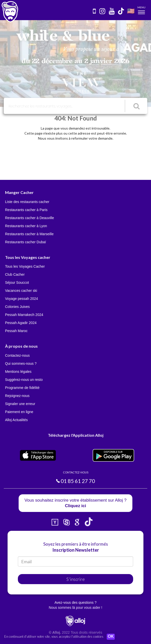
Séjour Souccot (17, 283)
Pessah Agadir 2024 (21, 323)
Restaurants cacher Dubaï (26, 242)
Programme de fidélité (22, 388)
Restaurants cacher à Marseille (29, 234)
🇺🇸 (131, 11)
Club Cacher (15, 274)
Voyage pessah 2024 (22, 299)
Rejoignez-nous (17, 396)
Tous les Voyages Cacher (25, 266)
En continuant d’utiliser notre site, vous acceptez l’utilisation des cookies (54, 636)
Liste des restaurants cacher (27, 202)
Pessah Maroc (16, 331)
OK (111, 637)
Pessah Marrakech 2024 (24, 315)
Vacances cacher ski (21, 291)
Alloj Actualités (16, 420)
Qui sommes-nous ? (21, 364)
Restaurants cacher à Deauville (30, 218)
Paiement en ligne (19, 412)
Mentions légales (18, 372)
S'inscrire (76, 579)
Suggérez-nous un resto (24, 380)
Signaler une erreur (20, 404)
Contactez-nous (17, 355)
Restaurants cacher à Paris (26, 210)
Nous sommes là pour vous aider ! (75, 608)
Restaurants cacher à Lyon (26, 226)
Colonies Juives (17, 307)
